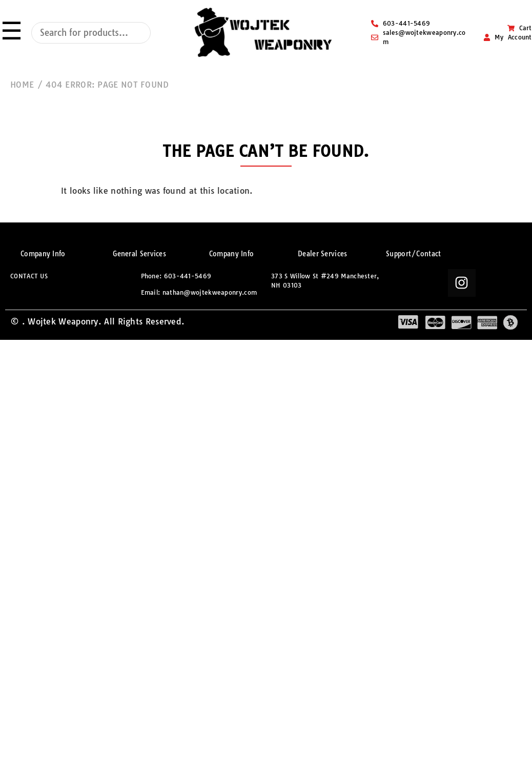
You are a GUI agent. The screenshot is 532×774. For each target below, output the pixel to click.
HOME (22, 85)
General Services (139, 254)
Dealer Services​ (323, 254)
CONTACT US (29, 276)
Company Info (43, 254)
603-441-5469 (188, 276)
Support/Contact (414, 254)
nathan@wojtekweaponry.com (210, 292)
